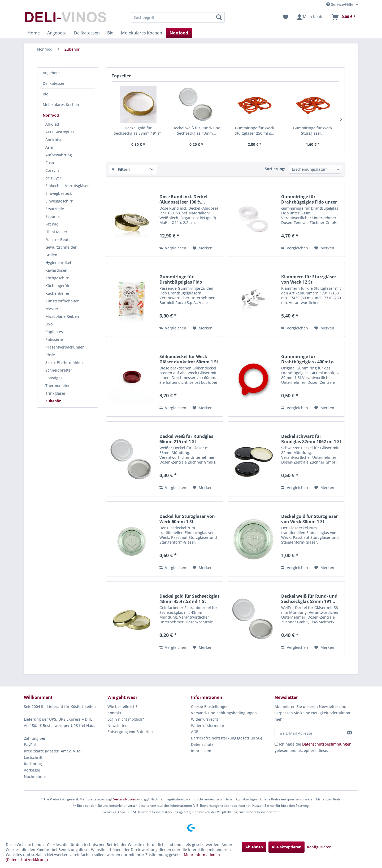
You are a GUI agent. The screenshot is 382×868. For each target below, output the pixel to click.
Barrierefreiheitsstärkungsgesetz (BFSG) (226, 738)
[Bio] (110, 33)
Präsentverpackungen (65, 347)
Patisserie (54, 339)
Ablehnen (254, 847)
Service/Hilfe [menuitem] (340, 4)
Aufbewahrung (59, 155)
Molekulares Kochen (61, 105)
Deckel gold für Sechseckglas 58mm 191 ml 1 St (138, 131)
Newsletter (117, 726)
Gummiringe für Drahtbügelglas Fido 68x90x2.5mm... (181, 279)
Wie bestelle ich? (122, 706)
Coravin (52, 170)
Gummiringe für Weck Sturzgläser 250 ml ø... (255, 131)
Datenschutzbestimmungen (327, 744)
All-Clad (52, 124)
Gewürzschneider (61, 247)
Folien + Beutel (58, 239)
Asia (49, 147)
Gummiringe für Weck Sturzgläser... (313, 131)
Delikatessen (54, 83)
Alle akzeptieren (286, 847)
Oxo (49, 324)
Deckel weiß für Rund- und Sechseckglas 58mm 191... (309, 599)
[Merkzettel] (286, 17)
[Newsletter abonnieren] (350, 733)
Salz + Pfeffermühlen (64, 362)
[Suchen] (219, 17)
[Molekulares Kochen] (142, 33)
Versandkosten (125, 799)
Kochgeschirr (57, 278)
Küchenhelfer (57, 293)
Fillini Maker (56, 232)
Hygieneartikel (58, 263)
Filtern (121, 169)
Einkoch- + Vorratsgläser (67, 186)
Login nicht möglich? (126, 719)
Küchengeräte (58, 286)
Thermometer (58, 385)
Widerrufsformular (208, 726)
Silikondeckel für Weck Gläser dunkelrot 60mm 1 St (189, 359)
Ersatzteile (55, 209)
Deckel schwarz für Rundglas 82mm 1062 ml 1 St (311, 439)
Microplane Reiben (62, 316)
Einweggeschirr (59, 201)
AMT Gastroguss (60, 132)
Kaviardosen (56, 270)
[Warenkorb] (343, 17)
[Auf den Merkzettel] (203, 248)
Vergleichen (173, 248)
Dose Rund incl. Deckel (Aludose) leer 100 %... (183, 199)
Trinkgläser (55, 393)
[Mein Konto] (310, 17)
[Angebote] (57, 33)
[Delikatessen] (87, 33)
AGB (195, 732)
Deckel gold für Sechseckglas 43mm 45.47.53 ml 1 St (190, 599)
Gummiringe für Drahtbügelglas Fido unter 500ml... (309, 199)
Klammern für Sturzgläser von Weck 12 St (309, 279)
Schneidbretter (59, 370)
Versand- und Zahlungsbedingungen (224, 713)
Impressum (201, 751)
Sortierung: (275, 169)
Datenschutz (202, 744)
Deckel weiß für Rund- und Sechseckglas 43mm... (196, 131)
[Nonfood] (179, 33)
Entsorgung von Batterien (130, 732)
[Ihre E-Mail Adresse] (308, 733)
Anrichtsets (55, 140)
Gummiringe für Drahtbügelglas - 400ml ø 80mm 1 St (307, 359)
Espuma (53, 216)
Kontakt (114, 713)
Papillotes (54, 332)
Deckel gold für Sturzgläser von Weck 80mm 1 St (309, 519)
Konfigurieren (319, 847)
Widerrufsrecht (205, 719)
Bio (45, 94)
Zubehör (53, 401)
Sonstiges (54, 378)
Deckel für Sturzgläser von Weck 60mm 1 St (187, 519)
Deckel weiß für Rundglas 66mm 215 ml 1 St (186, 439)
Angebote (51, 73)
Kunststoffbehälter (62, 301)
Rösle (50, 355)
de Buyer (53, 178)
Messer (52, 309)
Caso (50, 163)
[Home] (34, 33)
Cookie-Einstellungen (210, 706)
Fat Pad (52, 224)
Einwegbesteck (59, 193)
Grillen (51, 255)
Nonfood (51, 115)
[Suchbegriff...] (178, 17)
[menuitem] (178, 17)
